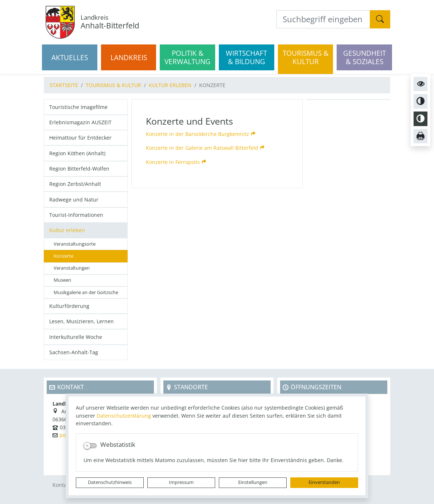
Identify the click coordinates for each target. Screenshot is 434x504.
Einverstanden (324, 482)
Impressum (181, 482)
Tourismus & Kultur (113, 85)
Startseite (64, 85)
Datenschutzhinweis (110, 482)
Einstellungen (253, 482)
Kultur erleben (170, 85)
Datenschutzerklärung (124, 416)
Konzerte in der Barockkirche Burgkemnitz (197, 134)
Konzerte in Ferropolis (173, 162)
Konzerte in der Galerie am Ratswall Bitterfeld (202, 148)
